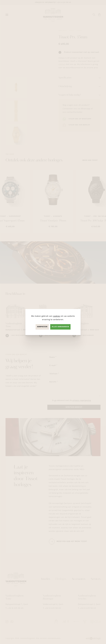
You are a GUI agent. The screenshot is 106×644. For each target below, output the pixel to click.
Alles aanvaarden (60, 327)
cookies (57, 316)
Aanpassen (42, 327)
